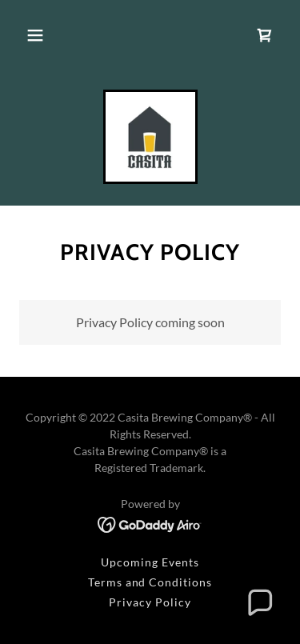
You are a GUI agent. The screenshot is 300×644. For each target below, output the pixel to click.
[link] (265, 35)
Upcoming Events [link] (150, 562)
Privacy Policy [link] (150, 602)
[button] (35, 35)
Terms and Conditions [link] (150, 582)
